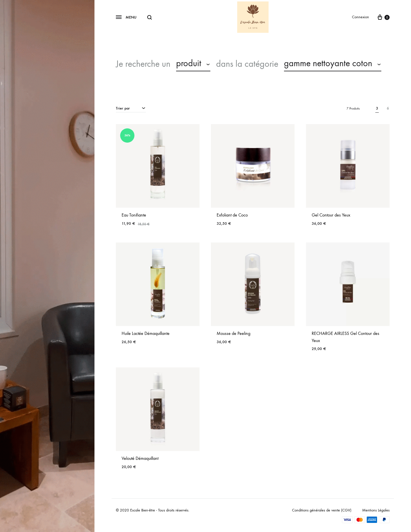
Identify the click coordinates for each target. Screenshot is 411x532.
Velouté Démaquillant (140, 458)
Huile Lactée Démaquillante (146, 333)
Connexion (360, 17)
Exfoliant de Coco (232, 215)
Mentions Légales (376, 510)
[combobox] (193, 64)
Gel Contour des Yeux (331, 215)
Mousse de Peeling (233, 333)
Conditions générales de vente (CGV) (322, 510)
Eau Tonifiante (134, 215)
